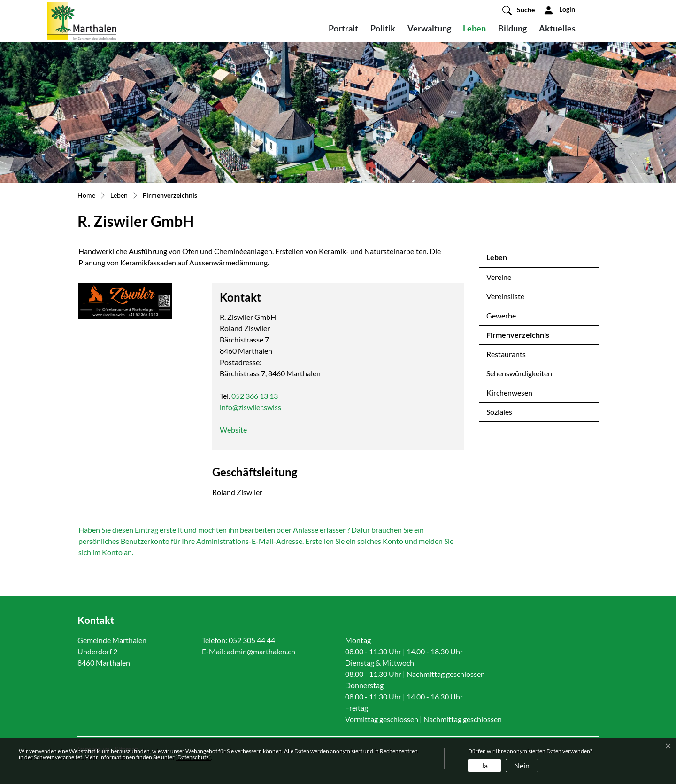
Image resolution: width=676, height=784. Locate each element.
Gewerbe (501, 315)
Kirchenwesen (509, 392)
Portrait (343, 28)
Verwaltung (429, 28)
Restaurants (506, 354)
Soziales (499, 412)
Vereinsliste (505, 296)
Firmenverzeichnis (518, 337)
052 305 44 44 (252, 640)
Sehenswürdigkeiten (519, 373)
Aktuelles (557, 28)
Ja (484, 765)
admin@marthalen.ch (261, 651)
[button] (519, 10)
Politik (383, 28)
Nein (522, 765)
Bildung (512, 28)
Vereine (499, 277)
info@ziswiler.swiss (250, 407)
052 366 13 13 (255, 396)
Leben (474, 28)
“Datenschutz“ (193, 757)
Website (238, 430)
